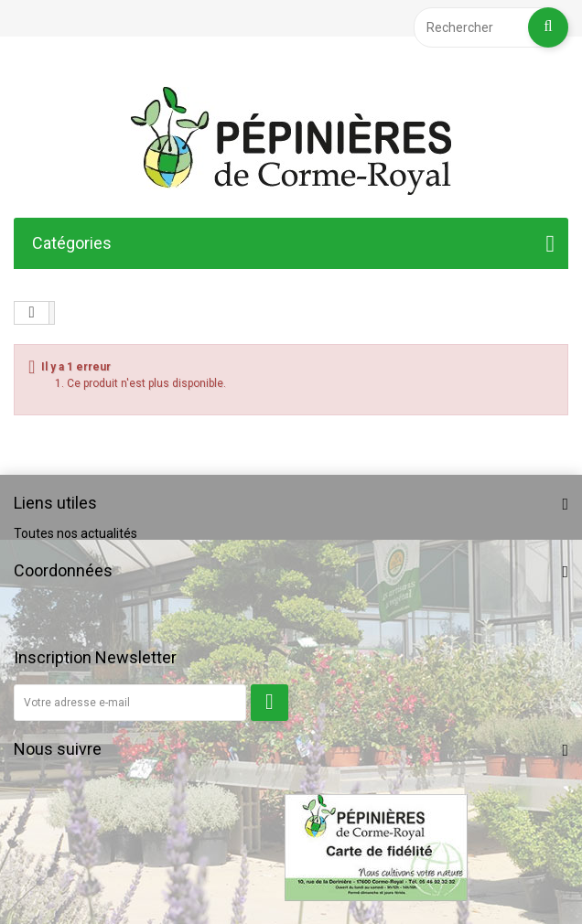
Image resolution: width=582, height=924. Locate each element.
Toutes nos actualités (75, 533)
